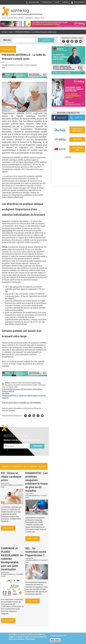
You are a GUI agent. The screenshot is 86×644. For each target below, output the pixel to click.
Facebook (64, 41)
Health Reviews (19, 18)
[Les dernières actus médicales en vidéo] (68, 186)
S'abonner (38, 446)
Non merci (55, 640)
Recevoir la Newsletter (68, 113)
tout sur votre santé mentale (77, 130)
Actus (4, 18)
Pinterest (72, 41)
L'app (57, 2)
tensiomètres (7, 231)
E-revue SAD (47, 2)
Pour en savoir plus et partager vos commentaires (21, 403)
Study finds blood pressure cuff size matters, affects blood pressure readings (22, 390)
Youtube (42, 415)
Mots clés (7, 40)
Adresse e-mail (10, 442)
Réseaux (37, 18)
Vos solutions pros (77, 149)
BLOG (42, 18)
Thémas (65, 2)
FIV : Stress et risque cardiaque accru (11, 477)
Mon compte (79, 2)
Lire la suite (8, 528)
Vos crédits (77, 139)
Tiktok (76, 41)
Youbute (80, 41)
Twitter (68, 41)
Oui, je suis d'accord (59, 636)
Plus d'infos (30, 639)
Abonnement (29, 18)
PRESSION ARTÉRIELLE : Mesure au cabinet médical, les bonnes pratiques (24, 397)
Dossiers (10, 18)
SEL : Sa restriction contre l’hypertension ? (36, 552)
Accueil (4, 32)
